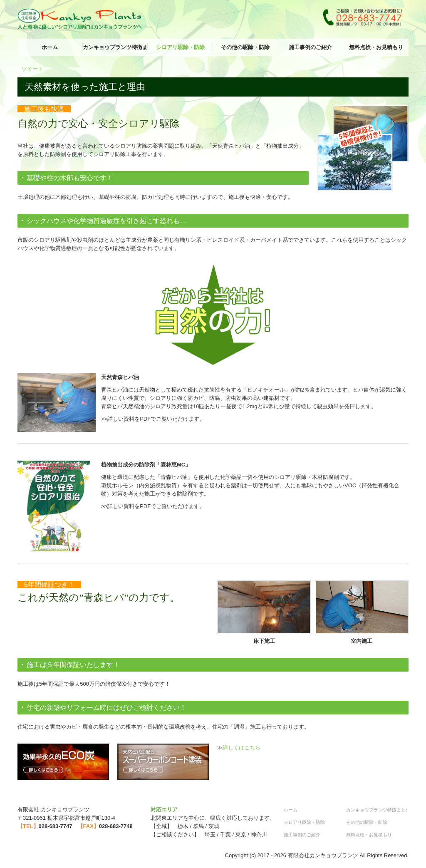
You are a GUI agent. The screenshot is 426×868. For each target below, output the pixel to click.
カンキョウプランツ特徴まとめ (115, 47)
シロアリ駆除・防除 (180, 47)
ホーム (50, 47)
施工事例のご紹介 (310, 47)
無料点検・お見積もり (376, 47)
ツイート (32, 69)
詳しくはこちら (241, 748)
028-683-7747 (56, 826)
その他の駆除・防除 (245, 47)
